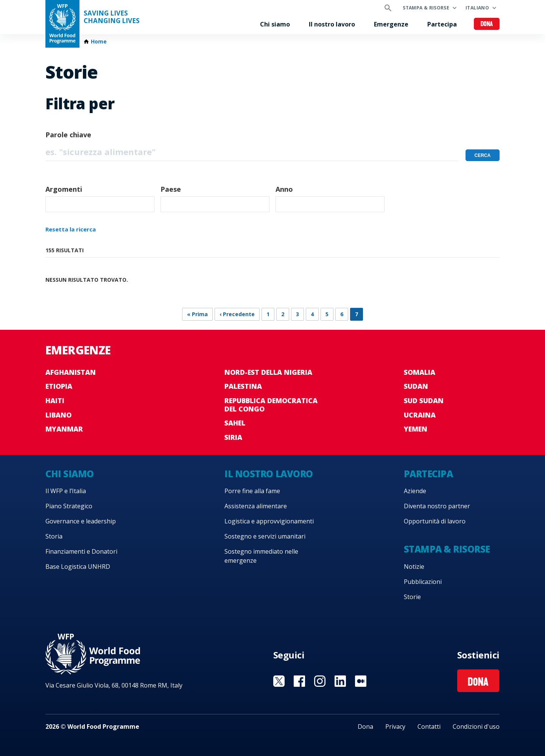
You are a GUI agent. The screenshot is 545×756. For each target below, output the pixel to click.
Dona (487, 24)
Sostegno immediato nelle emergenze (261, 556)
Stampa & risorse (426, 8)
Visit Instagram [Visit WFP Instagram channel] (320, 681)
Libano (58, 415)
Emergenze (391, 24)
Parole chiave (68, 135)
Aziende (415, 491)
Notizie (414, 567)
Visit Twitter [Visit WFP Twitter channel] (279, 681)
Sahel (235, 423)
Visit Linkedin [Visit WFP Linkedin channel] (340, 681)
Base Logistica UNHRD (78, 567)
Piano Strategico (69, 506)
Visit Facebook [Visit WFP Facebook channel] (299, 681)
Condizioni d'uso (476, 727)
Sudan (416, 386)
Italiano (477, 8)
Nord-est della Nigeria (268, 372)
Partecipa (442, 24)
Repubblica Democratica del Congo (271, 405)
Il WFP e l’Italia (66, 491)
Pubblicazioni (423, 582)
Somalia (420, 372)
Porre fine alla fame (252, 491)
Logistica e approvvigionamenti (269, 521)
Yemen (416, 429)
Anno (284, 189)
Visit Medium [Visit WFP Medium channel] (361, 681)
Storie (412, 597)
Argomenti (64, 189)
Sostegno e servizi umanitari (265, 536)
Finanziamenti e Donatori (81, 551)
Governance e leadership (81, 521)
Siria (233, 437)
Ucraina (420, 415)
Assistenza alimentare (256, 506)
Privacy (395, 727)
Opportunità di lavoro (435, 521)
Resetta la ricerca (71, 229)
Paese (171, 189)
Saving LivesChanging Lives (112, 17)
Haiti (55, 401)
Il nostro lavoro (332, 24)
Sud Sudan (424, 401)
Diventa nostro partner (437, 506)
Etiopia (59, 386)
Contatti (429, 727)
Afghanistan (71, 372)
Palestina (243, 386)
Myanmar (64, 429)
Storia (54, 536)
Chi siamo (275, 24)
